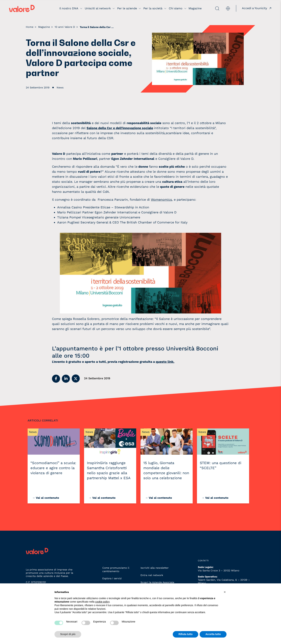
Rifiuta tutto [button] (186, 634)
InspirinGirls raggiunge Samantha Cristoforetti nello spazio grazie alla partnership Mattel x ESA (109, 470)
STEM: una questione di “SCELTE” (221, 465)
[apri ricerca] (211, 8)
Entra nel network (152, 575)
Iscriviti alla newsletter (155, 568)
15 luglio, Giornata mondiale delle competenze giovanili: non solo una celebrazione (166, 470)
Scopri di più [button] (68, 634)
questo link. (165, 362)
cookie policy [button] (102, 602)
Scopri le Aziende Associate (157, 582)
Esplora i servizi (112, 578)
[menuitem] (228, 8)
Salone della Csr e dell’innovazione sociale (120, 128)
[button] (56, 379)
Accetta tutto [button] (213, 634)
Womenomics (161, 200)
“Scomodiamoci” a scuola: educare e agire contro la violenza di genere (53, 468)
